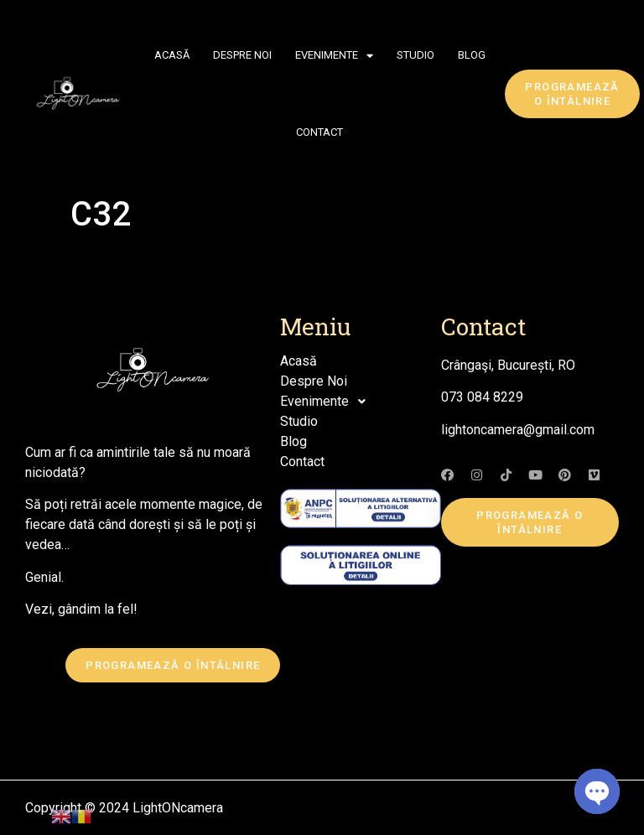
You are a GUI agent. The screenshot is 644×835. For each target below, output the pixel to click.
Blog (472, 55)
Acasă (172, 55)
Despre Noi (242, 55)
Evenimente (334, 56)
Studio (415, 55)
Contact (319, 132)
